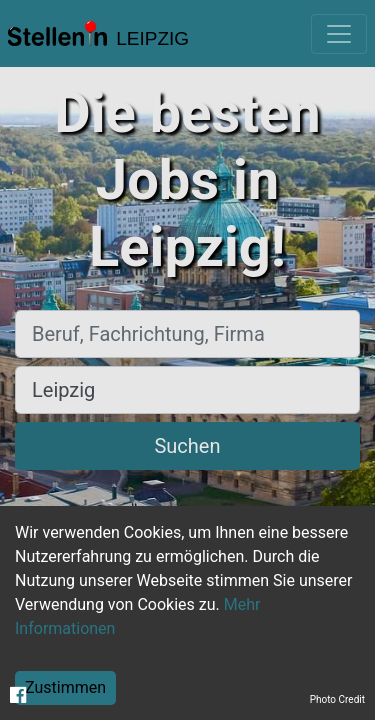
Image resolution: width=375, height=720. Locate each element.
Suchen (187, 446)
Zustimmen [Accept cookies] (65, 687)
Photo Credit (337, 699)
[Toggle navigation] (339, 34)
